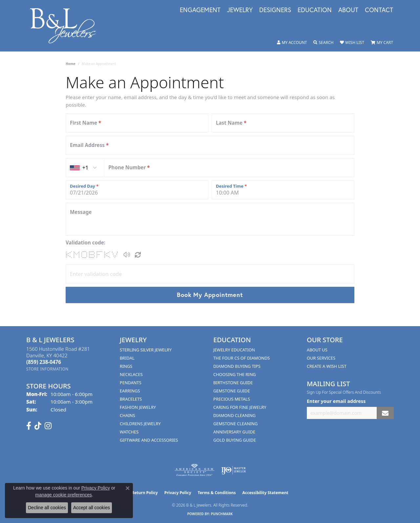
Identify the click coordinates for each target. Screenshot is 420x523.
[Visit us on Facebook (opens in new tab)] (29, 426)
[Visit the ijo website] (233, 470)
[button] (292, 43)
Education (315, 10)
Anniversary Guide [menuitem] (234, 432)
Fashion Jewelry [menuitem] (138, 407)
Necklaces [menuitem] (131, 374)
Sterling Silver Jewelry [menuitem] (146, 350)
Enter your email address (336, 401)
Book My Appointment (210, 295)
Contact (379, 10)
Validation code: (85, 242)
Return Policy (145, 493)
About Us (317, 350)
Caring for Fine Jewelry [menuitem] (240, 407)
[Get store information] (47, 369)
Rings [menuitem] (126, 366)
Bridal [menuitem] (127, 358)
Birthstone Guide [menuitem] (233, 383)
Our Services (321, 358)
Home (71, 64)
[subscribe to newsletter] (385, 413)
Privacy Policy (178, 493)
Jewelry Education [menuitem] (234, 350)
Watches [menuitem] (129, 432)
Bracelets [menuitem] (131, 399)
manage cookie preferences (63, 495)
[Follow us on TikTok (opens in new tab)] (38, 426)
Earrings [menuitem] (130, 391)
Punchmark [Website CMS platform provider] (222, 514)
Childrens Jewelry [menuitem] (140, 424)
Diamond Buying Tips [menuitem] (237, 366)
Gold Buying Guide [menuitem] (235, 440)
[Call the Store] (44, 362)
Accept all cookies (92, 508)
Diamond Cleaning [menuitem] (234, 415)
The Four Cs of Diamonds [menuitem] (241, 358)
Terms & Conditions (217, 493)
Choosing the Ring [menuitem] (235, 374)
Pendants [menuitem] (131, 383)
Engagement (200, 10)
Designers (275, 10)
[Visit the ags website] (194, 470)
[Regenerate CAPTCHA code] (138, 255)
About (348, 10)
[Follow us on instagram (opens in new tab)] (48, 426)
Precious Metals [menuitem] (232, 399)
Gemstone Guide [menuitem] (232, 391)
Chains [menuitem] (127, 415)
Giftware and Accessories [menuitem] (149, 440)
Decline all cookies (47, 508)
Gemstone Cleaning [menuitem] (235, 424)
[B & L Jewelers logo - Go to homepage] (66, 26)
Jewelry (240, 10)
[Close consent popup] (128, 488)
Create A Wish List (327, 366)
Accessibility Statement (265, 493)
